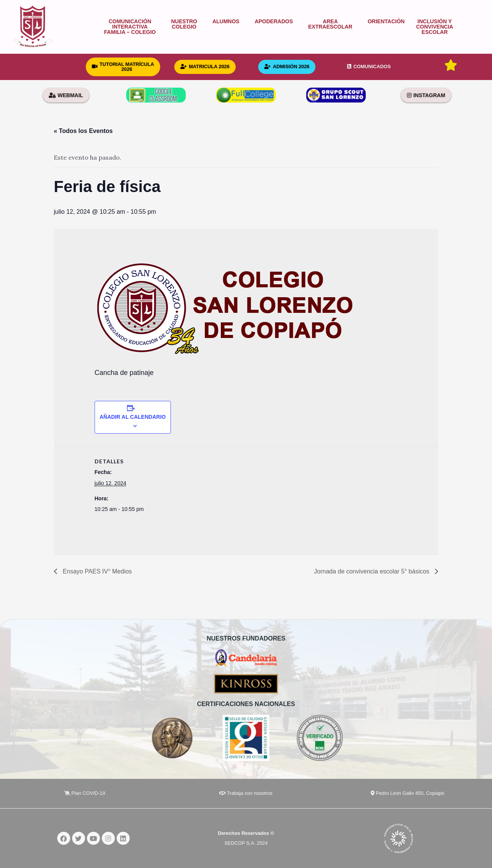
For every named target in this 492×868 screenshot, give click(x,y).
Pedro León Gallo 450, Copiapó (408, 793)
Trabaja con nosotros (246, 793)
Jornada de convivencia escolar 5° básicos (372, 571)
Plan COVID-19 (85, 793)
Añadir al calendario (133, 417)
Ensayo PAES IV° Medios (96, 571)
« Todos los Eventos (83, 131)
